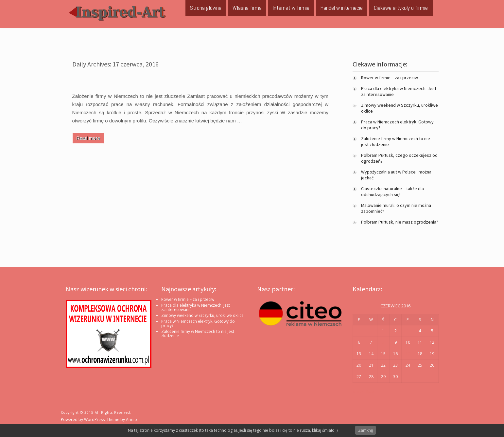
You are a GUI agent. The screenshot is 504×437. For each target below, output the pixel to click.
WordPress (94, 419)
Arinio (131, 419)
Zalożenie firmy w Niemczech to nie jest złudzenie (198, 334)
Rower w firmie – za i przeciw (390, 78)
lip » (370, 392)
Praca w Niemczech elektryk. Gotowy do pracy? (198, 323)
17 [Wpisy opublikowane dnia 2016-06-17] (408, 354)
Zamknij (365, 430)
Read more (88, 138)
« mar (358, 392)
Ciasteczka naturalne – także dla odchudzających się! (392, 191)
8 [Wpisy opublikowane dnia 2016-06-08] (383, 342)
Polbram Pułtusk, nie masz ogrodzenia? (400, 222)
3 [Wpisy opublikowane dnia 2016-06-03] (408, 331)
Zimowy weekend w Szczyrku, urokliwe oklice (202, 315)
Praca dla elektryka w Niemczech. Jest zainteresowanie (196, 307)
